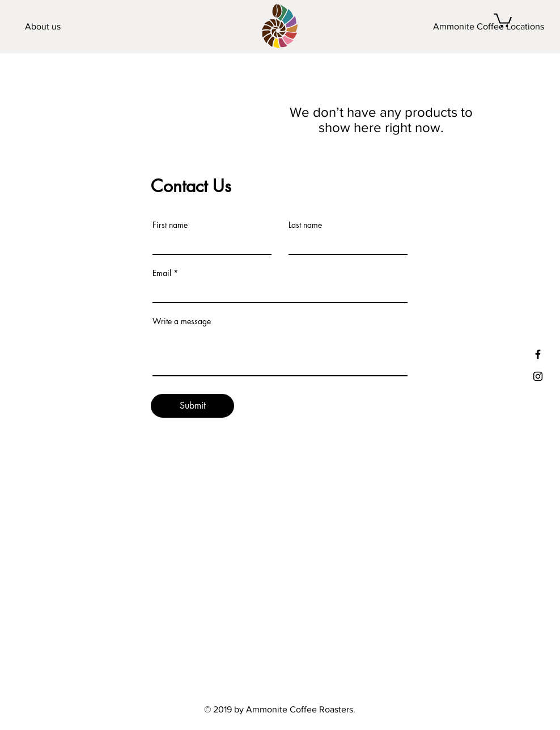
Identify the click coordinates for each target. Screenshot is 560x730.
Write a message (182, 321)
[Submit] (192, 406)
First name (170, 225)
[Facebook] (538, 354)
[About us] (43, 27)
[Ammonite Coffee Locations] (489, 27)
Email (162, 273)
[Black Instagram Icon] (538, 376)
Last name (305, 225)
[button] (503, 20)
